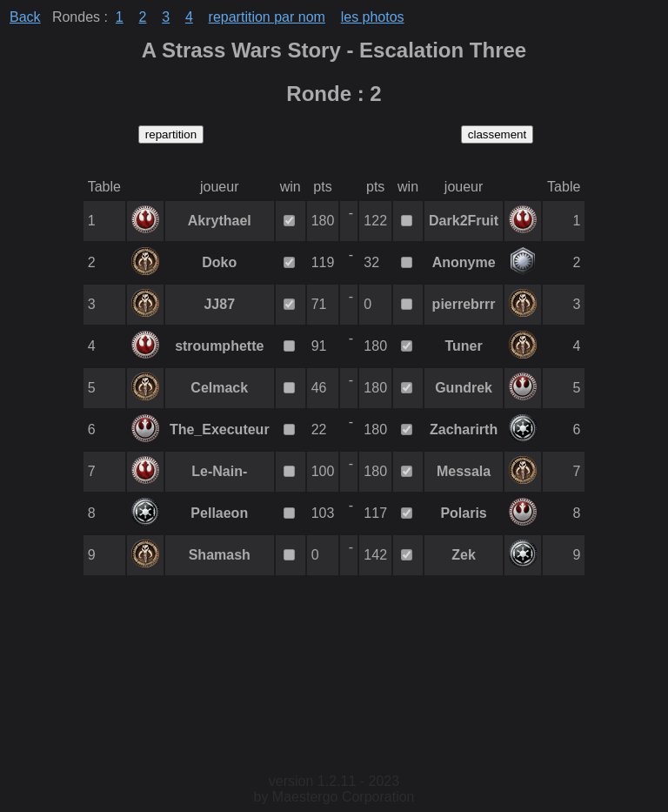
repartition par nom (267, 17)
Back (25, 17)
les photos (373, 17)
